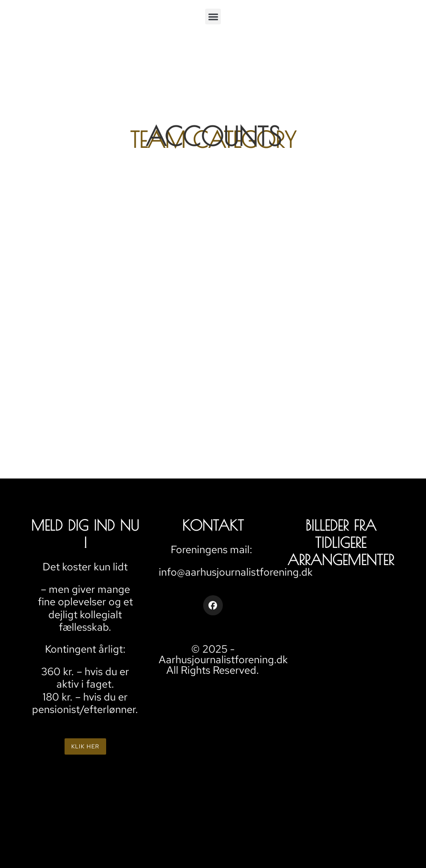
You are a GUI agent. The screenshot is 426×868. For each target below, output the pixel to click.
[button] (213, 17)
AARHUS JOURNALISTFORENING (265, 698)
